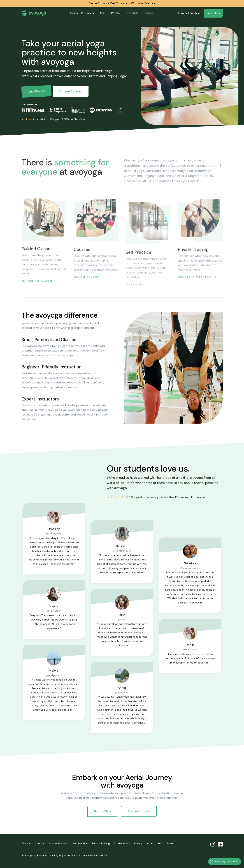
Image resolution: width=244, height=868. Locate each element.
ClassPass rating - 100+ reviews (183, 500)
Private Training (101, 843)
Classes (73, 13)
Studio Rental (122, 843)
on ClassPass (73, 119)
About (150, 843)
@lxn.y (122, 627)
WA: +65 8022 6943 (95, 855)
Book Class (213, 13)
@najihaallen (54, 619)
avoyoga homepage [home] (34, 13)
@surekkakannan (190, 576)
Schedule (133, 13)
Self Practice (80, 843)
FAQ (160, 843)
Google (49, 119)
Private (116, 13)
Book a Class (103, 814)
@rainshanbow (122, 559)
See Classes (36, 91)
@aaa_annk (122, 700)
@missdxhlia (190, 658)
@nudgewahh (54, 683)
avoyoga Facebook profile (220, 844)
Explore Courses (70, 91)
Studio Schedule (59, 843)
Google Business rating (142, 500)
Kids (102, 13)
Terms (170, 843)
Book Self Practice (189, 13)
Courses (86, 13)
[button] (89, 13)
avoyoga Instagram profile (213, 844)
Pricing (149, 13)
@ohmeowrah (54, 542)
